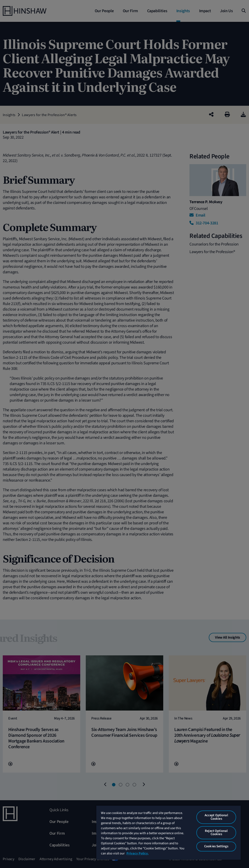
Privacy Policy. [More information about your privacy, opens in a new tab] (137, 853)
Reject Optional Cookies (216, 833)
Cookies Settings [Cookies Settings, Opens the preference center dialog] (216, 846)
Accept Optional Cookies (216, 817)
